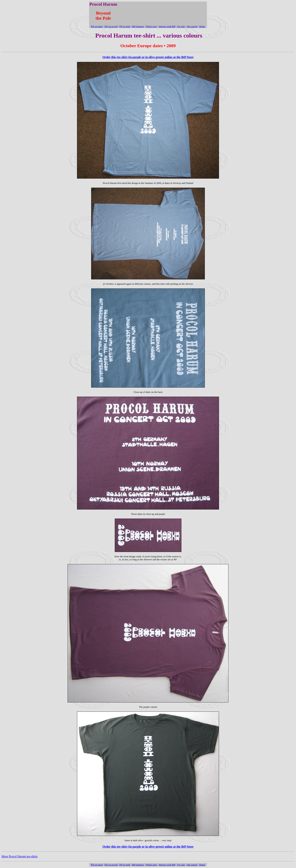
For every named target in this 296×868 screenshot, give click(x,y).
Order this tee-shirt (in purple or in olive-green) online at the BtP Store (148, 57)
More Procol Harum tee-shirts (20, 856)
